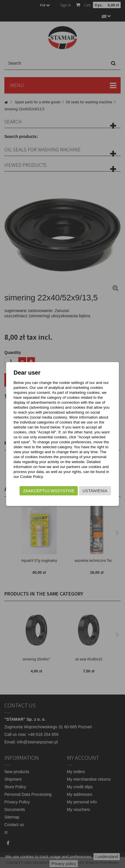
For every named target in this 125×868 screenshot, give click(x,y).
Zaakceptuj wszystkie (49, 491)
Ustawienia (95, 491)
